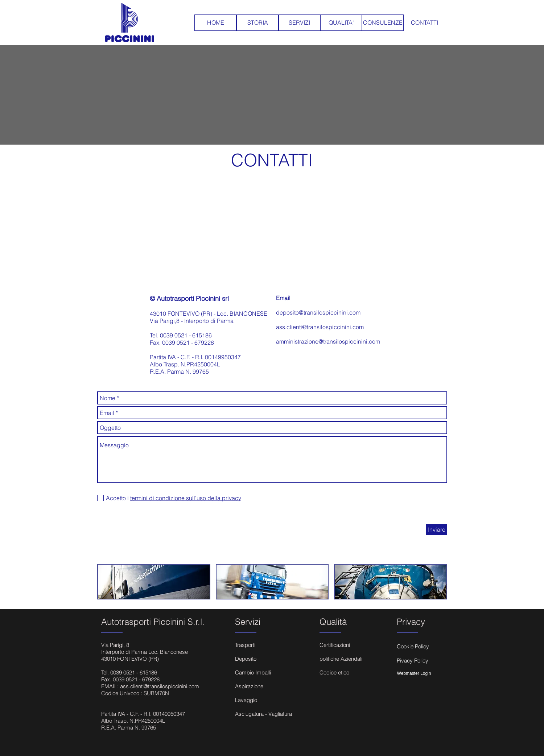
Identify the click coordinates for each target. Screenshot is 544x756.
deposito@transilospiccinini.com (318, 312)
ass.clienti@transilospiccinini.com (320, 327)
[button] (154, 582)
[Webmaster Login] (414, 674)
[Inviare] (437, 529)
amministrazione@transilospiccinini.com (328, 341)
